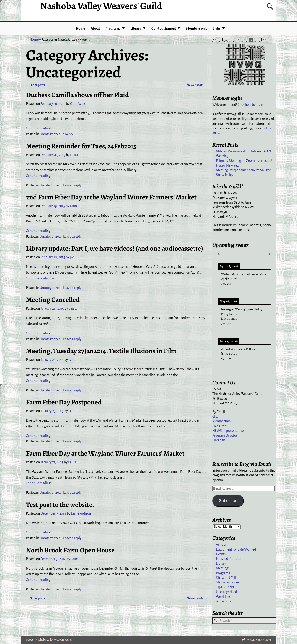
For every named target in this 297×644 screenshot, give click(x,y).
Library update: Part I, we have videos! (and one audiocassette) (115, 248)
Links (217, 29)
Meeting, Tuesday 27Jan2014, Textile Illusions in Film (101, 351)
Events (221, 554)
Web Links (223, 597)
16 (244, 40)
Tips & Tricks (225, 587)
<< (215, 40)
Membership (221, 421)
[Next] (270, 254)
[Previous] (219, 254)
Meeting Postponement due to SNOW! (244, 170)
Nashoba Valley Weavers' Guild (54, 640)
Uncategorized (50, 134)
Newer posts (197, 85)
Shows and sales (228, 582)
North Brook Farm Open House (70, 550)
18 (257, 40)
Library (136, 29)
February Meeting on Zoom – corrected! (244, 161)
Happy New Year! (228, 165)
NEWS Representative (228, 431)
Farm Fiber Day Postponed (64, 402)
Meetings (223, 568)
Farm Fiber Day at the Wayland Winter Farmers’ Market (105, 453)
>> (264, 40)
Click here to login (250, 105)
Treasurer (219, 426)
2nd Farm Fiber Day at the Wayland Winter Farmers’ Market (111, 197)
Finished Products (229, 559)
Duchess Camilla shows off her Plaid (77, 95)
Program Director (225, 436)
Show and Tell (226, 578)
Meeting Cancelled (53, 300)
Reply (68, 134)
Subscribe (228, 501)
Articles (221, 545)
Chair (216, 417)
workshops (224, 601)
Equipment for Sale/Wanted (236, 549)
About (95, 29)
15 (238, 40)
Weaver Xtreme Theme (259, 640)
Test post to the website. (60, 505)
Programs (113, 29)
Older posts (36, 85)
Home (81, 29)
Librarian (219, 440)
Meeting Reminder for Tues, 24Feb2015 (81, 146)
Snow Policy (225, 175)
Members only (197, 29)
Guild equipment (164, 29)
